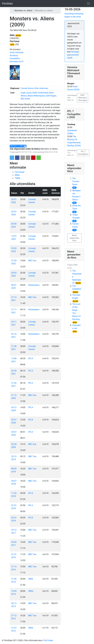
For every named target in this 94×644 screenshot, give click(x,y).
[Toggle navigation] (88, 4)
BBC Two (32, 456)
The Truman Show (76, 181)
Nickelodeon (34, 285)
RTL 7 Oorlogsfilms (83, 153)
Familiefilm (15, 58)
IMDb (17, 175)
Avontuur (14, 55)
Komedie (14, 62)
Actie (12, 52)
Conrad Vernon (27, 88)
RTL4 (31, 358)
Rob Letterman (42, 88)
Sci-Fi (21, 62)
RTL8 (31, 420)
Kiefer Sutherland (40, 93)
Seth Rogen (51, 96)
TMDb (17, 178)
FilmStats (7, 4)
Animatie (19, 52)
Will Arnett (25, 99)
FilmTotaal (20, 172)
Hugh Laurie (26, 93)
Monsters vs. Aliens (18, 146)
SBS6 (31, 579)
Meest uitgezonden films (74, 238)
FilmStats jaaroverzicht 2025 (73, 55)
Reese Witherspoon (36, 96)
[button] (12, 158)
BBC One (32, 261)
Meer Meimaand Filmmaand (83, 98)
